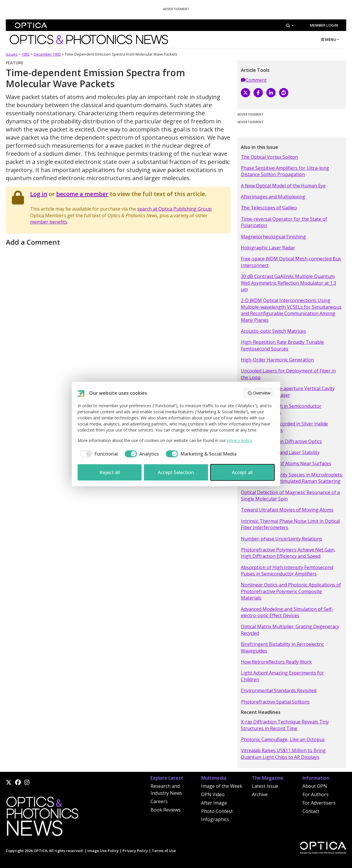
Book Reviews (166, 810)
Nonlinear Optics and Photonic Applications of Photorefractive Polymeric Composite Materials (291, 591)
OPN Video (213, 794)
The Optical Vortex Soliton (269, 157)
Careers (159, 801)
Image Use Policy (103, 851)
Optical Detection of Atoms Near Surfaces (286, 463)
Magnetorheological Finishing (273, 237)
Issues (12, 54)
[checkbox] (98, 454)
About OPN (315, 786)
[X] (245, 93)
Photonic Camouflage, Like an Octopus (283, 739)
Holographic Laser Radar (268, 248)
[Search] (290, 25)
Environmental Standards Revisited (279, 690)
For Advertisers (319, 803)
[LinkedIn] (271, 93)
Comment (254, 80)
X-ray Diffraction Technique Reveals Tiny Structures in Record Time (285, 725)
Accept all (242, 472)
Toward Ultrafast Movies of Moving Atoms (287, 510)
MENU (329, 39)
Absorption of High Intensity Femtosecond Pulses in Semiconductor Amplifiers (287, 571)
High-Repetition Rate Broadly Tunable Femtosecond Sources (282, 345)
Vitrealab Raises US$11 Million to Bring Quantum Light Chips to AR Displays (283, 754)
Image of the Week (222, 786)
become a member (82, 194)
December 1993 (47, 54)
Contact (311, 811)
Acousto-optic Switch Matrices (273, 331)
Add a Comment (33, 242)
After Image (214, 803)
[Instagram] (27, 782)
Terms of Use (164, 851)
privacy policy (239, 440)
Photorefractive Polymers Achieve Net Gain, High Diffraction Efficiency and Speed (288, 553)
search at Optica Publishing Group (174, 209)
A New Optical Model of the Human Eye (283, 186)
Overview (259, 393)
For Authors (316, 794)
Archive (260, 794)
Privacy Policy (135, 851)
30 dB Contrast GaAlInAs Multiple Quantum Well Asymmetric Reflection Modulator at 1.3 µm (288, 283)
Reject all (110, 472)
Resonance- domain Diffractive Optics (281, 441)
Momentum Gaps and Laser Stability (280, 452)
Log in (39, 194)
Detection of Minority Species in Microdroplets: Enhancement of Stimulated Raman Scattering (292, 478)
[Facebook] (258, 93)
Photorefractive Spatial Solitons (275, 702)
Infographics (215, 819)
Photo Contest (217, 811)
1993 (25, 54)
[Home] (42, 818)
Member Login (324, 25)
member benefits (49, 222)
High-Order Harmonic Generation (277, 360)
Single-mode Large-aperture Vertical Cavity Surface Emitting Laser (288, 392)
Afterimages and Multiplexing (273, 197)
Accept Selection (176, 472)
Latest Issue (265, 786)
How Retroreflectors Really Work (276, 662)
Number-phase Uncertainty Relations (282, 539)
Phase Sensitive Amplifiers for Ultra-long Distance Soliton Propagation (285, 171)
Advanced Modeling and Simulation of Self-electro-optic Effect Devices (287, 612)
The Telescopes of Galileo (269, 208)
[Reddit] (284, 93)
